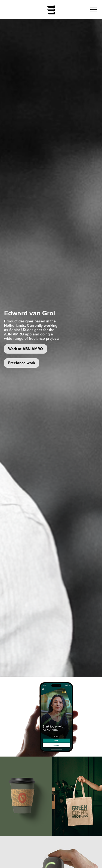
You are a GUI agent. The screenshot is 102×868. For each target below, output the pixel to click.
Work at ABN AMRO (26, 349)
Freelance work (22, 363)
